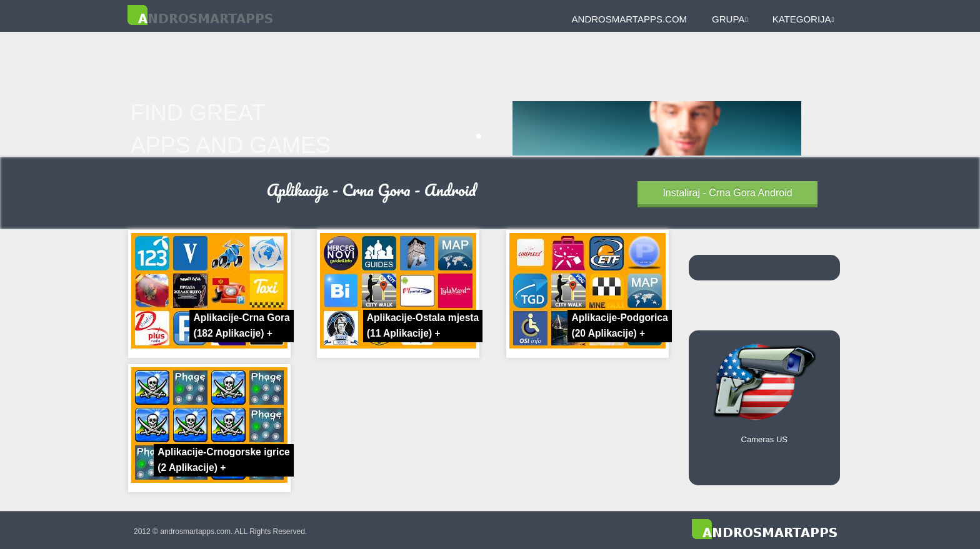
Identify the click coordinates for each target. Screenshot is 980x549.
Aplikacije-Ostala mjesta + (423, 325)
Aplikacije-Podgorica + (619, 325)
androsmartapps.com (629, 19)
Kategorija (803, 19)
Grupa (730, 19)
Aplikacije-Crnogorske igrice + (223, 460)
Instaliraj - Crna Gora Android (727, 193)
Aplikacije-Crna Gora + (241, 325)
